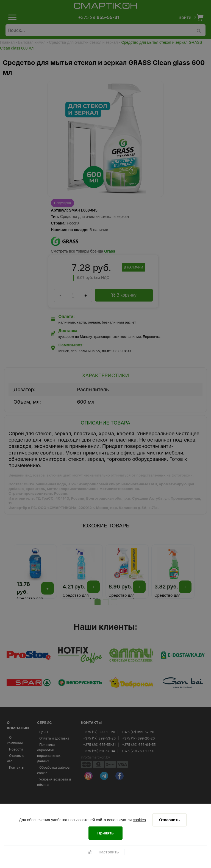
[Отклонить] (170, 820)
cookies (139, 820)
